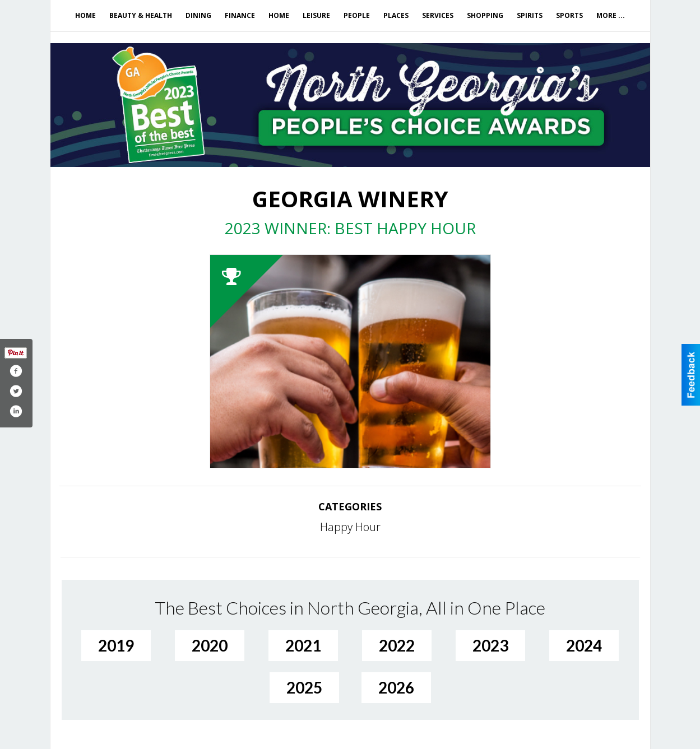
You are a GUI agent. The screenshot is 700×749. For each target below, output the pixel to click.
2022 (397, 645)
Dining (198, 15)
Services (438, 15)
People (357, 15)
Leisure (316, 15)
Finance (240, 15)
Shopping (485, 15)
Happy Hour (350, 527)
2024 (584, 645)
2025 (304, 687)
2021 (303, 645)
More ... (611, 15)
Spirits (530, 15)
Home (85, 15)
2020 (210, 645)
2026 (396, 687)
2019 (116, 645)
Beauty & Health (141, 15)
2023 (490, 645)
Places (396, 15)
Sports (569, 15)
